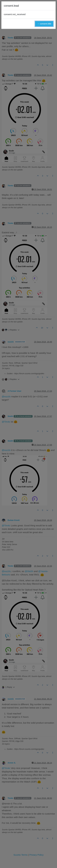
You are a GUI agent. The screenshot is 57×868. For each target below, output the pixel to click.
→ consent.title (44, 24)
